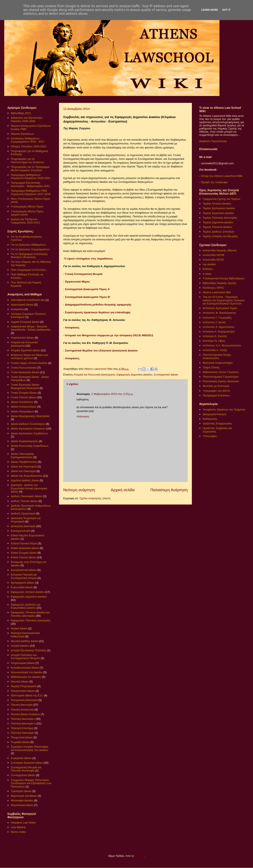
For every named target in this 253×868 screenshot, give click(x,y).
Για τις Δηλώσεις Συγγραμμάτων (30, 249)
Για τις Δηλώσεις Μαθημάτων (28, 245)
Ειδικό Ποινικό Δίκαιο (23, 557)
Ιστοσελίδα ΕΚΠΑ (213, 260)
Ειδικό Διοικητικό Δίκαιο (25, 548)
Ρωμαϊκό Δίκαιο (20, 742)
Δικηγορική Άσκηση (214, 414)
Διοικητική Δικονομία (23, 526)
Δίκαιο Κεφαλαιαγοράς (24, 441)
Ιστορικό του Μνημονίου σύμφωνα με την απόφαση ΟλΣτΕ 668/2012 (109, 335)
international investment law (28, 300)
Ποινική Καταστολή (22, 710)
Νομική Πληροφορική (24, 686)
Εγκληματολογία (21, 531)
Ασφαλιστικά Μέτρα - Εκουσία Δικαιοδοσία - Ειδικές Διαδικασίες (31, 328)
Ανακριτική (17, 309)
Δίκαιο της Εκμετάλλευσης (27, 476)
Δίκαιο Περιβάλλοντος (24, 462)
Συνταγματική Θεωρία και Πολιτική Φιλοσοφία (26, 769)
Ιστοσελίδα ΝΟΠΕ (213, 255)
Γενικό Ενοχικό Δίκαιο (24, 393)
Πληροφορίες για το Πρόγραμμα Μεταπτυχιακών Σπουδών (30, 169)
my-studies (209, 264)
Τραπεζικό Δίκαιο (21, 791)
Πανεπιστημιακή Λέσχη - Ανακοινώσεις (217, 356)
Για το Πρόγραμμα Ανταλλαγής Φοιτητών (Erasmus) (29, 256)
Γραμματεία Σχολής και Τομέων (221, 199)
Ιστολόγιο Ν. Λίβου (214, 341)
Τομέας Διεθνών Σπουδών (218, 232)
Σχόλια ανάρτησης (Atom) (95, 498)
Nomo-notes (18, 832)
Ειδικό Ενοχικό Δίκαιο (24, 553)
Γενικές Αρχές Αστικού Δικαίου (29, 363)
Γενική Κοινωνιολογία (24, 368)
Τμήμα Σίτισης (211, 367)
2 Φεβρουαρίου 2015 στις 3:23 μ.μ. (113, 394)
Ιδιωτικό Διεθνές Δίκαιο (24, 641)
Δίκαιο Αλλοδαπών (22, 402)
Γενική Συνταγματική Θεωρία (84, 274)
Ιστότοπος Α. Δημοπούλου (218, 327)
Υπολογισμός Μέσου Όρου (27, 207)
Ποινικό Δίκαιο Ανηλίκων (25, 714)
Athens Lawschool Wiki (217, 292)
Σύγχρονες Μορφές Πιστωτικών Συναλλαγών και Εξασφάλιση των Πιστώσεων (31, 783)
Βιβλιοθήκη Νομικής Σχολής (219, 283)
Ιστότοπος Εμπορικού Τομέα (220, 308)
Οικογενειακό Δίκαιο (23, 691)
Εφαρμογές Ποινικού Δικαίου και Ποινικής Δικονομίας (30, 614)
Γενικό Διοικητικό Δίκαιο (25, 372)
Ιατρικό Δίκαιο (19, 628)
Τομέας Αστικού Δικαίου (217, 204)
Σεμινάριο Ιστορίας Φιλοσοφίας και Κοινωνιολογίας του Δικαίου (30, 748)
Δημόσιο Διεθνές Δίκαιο (25, 480)
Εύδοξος (208, 269)
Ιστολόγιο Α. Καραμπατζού (219, 332)
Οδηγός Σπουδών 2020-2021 (28, 146)
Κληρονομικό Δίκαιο (23, 663)
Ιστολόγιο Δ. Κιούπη (215, 336)
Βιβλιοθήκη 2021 (21, 113)
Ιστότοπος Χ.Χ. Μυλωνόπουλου (222, 345)
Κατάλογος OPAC (213, 288)
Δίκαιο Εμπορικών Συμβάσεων (29, 433)
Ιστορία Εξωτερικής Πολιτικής (28, 650)
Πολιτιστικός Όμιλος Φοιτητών (221, 381)
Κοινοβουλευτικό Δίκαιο (25, 668)
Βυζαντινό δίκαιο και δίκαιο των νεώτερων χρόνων (29, 357)
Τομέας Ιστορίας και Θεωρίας (220, 236)
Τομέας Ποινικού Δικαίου (217, 227)
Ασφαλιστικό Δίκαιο (22, 338)
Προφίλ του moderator (214, 182)
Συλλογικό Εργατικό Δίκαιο (27, 763)
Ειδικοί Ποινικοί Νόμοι (24, 543)
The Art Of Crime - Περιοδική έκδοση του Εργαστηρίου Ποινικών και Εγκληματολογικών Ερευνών (224, 300)
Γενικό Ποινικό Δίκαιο (23, 397)
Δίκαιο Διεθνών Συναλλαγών (28, 424)
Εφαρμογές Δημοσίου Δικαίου (135, 375)
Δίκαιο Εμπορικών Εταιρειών (28, 429)
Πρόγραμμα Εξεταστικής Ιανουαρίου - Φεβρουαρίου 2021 (30, 184)
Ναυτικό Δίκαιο (20, 682)
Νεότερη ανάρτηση (79, 490)
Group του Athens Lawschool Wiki (221, 176)
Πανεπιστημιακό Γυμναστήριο (221, 377)
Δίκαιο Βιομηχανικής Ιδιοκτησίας (30, 416)
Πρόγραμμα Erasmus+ (216, 395)
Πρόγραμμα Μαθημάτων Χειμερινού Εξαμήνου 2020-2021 (31, 177)
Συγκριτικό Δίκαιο (21, 758)
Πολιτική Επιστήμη (22, 728)
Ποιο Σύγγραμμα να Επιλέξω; (29, 270)
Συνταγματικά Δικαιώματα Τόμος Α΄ (88, 289)
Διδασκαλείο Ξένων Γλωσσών (221, 372)
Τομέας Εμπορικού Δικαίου (219, 208)
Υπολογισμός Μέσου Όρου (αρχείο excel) (27, 213)
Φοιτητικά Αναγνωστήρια (217, 363)
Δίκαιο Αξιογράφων (22, 411)
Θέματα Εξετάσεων (22, 134)
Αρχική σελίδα (123, 490)
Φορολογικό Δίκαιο (22, 805)
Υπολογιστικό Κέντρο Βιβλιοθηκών (223, 278)
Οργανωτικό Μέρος (77, 282)
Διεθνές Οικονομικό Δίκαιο (26, 496)
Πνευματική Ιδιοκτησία (24, 700)
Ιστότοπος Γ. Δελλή (214, 322)
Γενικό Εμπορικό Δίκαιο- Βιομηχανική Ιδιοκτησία (25, 386)
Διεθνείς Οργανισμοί (23, 513)
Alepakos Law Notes (23, 823)
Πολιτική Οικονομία (22, 733)
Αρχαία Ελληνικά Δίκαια (25, 322)
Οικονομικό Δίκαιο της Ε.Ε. (27, 695)
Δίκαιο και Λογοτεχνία (24, 466)
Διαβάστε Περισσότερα (213, 141)
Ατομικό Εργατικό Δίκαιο (25, 350)
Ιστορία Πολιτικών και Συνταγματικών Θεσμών (25, 657)
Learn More (210, 10)
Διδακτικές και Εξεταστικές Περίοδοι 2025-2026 (27, 119)
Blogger (139, 856)
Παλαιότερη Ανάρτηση (169, 490)
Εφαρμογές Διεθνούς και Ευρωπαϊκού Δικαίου (26, 606)
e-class (207, 274)
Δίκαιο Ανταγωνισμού (24, 407)
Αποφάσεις (72, 328)
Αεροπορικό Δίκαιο (22, 305)
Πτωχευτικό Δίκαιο (22, 737)
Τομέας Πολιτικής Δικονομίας (220, 218)
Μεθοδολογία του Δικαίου (26, 677)
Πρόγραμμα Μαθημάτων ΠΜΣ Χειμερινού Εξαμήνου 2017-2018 (31, 192)
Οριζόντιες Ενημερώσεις (217, 423)
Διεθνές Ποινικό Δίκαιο (24, 501)
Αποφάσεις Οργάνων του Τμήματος (224, 410)
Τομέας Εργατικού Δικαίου (218, 213)
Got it (226, 10)
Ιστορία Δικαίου (20, 646)
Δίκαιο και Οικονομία (23, 471)
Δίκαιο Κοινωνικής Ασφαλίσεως (30, 446)
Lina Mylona (18, 827)
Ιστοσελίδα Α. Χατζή (215, 350)
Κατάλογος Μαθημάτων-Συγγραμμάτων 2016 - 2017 (28, 140)
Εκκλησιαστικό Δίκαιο (24, 570)
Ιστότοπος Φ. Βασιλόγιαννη (219, 313)
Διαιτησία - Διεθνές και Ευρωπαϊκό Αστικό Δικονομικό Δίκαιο (29, 488)
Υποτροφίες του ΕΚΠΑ (216, 391)
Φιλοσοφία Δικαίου (22, 800)
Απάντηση (83, 417)
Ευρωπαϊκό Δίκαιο (22, 587)
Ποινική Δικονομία (22, 705)
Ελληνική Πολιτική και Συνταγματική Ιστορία (24, 576)
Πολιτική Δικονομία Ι (23, 719)
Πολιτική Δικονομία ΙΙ (23, 723)
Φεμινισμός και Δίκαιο (24, 796)
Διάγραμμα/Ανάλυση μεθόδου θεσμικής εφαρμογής (98, 305)
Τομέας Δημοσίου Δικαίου (218, 222)
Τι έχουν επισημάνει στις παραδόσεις (88, 259)
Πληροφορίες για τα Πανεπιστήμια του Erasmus (27, 161)
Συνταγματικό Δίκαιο (166, 375)
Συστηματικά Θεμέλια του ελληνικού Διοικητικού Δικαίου (101, 351)
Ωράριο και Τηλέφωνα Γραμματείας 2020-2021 (25, 221)
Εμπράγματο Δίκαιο (23, 583)
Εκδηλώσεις (210, 419)
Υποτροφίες (210, 436)
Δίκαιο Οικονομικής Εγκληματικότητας (22, 456)
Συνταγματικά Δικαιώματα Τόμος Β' (88, 297)
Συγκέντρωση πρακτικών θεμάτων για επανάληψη (98, 312)
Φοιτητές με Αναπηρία (216, 386)
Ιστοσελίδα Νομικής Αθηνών (220, 250)
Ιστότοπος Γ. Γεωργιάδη (217, 318)
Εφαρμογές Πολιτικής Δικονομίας (31, 620)
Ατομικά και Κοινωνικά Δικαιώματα (94, 375)
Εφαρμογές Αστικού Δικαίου (28, 592)
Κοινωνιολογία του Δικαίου (27, 672)
